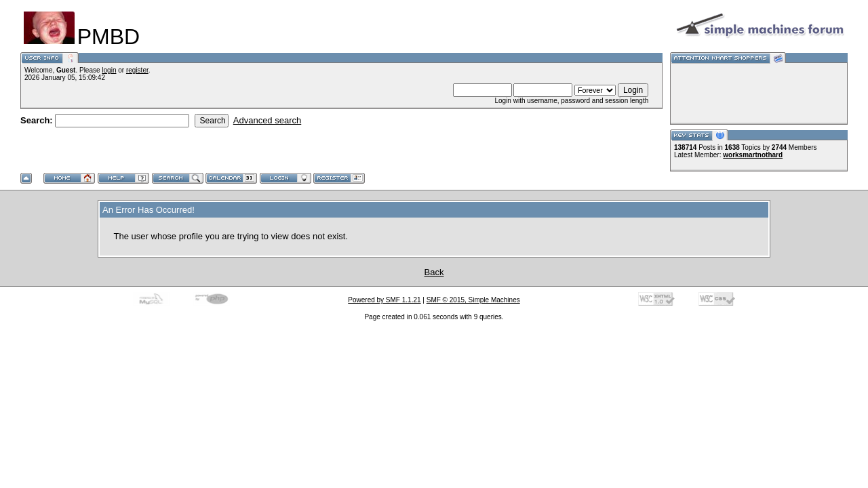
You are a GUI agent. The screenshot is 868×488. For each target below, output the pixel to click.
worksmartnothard (753, 155)
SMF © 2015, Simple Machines (473, 300)
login (109, 70)
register (137, 70)
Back (434, 272)
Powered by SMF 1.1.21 (384, 300)
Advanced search (267, 120)
